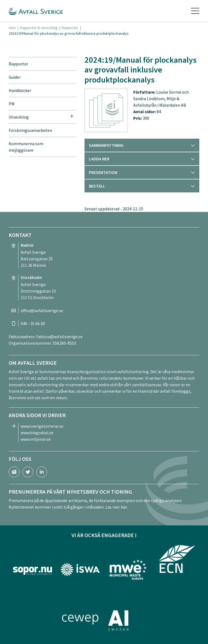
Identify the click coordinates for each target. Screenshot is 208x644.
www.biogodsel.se (37, 433)
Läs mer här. (116, 507)
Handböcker (20, 90)
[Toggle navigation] (195, 11)
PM (12, 104)
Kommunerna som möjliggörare (26, 147)
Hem (12, 28)
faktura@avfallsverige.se (59, 337)
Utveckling (19, 117)
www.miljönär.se (36, 439)
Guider (15, 77)
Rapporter (70, 28)
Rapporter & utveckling (39, 28)
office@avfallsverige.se (42, 310)
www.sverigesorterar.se (42, 426)
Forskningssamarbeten (30, 130)
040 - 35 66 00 (33, 323)
